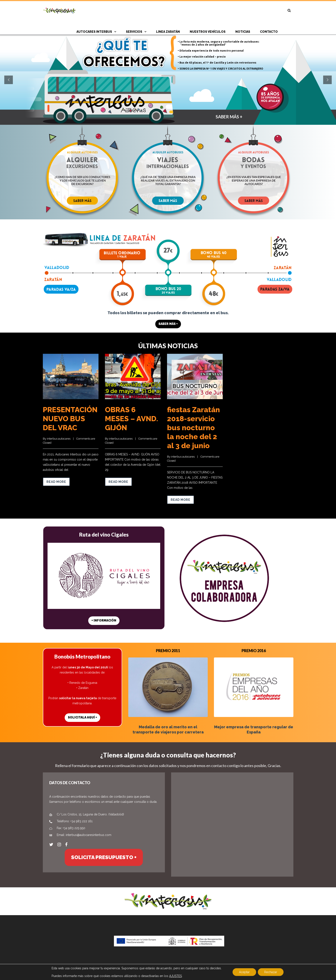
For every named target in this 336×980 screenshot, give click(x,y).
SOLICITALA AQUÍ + (82, 717)
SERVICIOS (134, 32)
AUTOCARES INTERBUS (94, 32)
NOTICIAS (243, 32)
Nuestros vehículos (208, 32)
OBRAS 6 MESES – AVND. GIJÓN (131, 419)
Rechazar (271, 972)
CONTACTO (269, 32)
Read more (56, 482)
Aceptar (244, 972)
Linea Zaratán (168, 32)
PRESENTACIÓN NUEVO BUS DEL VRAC (70, 419)
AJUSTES (175, 976)
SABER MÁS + (240, 119)
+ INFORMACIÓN (104, 620)
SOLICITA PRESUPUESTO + (104, 857)
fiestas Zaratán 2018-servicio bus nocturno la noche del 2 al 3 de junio (193, 428)
